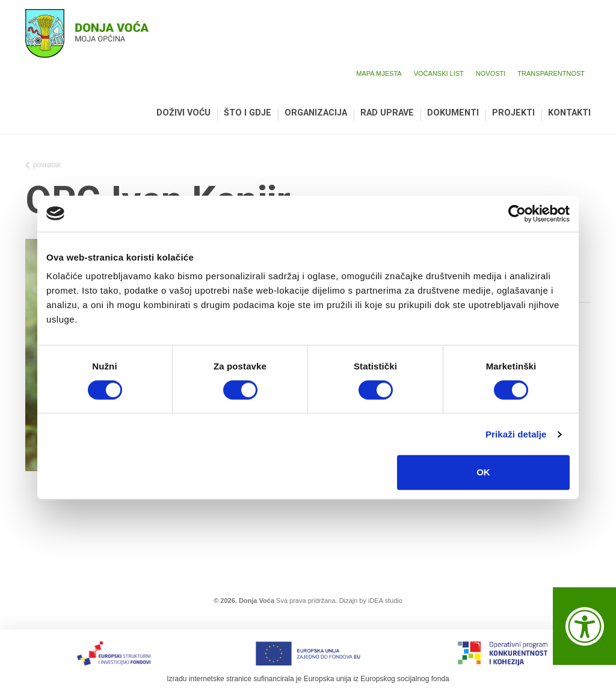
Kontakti (569, 113)
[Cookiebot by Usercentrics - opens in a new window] (517, 214)
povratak (43, 166)
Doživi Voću (183, 113)
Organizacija (316, 113)
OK (483, 472)
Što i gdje (248, 113)
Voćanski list (439, 73)
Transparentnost (551, 73)
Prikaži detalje (516, 434)
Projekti (513, 113)
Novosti (491, 73)
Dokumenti (453, 113)
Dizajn (349, 601)
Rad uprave (387, 113)
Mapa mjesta (379, 73)
